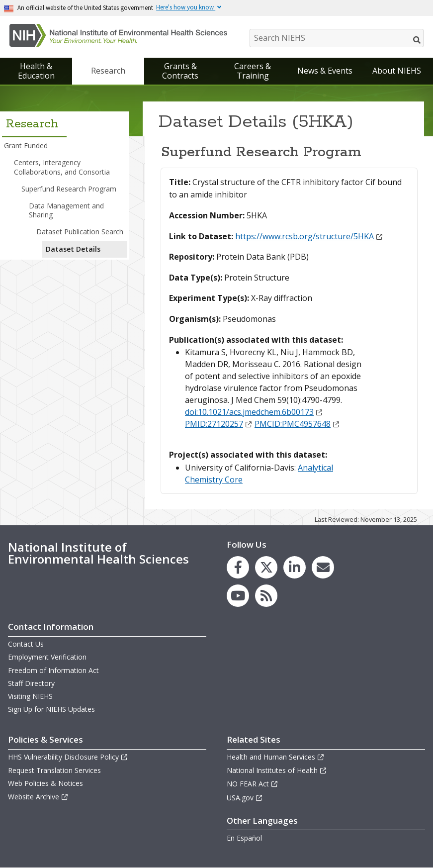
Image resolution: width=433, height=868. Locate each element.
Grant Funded (26, 145)
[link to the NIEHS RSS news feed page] (266, 596)
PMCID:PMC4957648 (297, 424)
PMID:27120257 (219, 424)
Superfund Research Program (69, 189)
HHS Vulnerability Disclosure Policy (68, 757)
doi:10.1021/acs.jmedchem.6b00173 (254, 412)
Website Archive (38, 797)
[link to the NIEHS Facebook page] (238, 567)
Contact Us (26, 644)
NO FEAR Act (253, 784)
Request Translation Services (54, 770)
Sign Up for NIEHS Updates (51, 709)
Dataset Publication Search (80, 232)
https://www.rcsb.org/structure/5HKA (309, 236)
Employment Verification (47, 657)
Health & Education (36, 71)
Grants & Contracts (180, 71)
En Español (244, 838)
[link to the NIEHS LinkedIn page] (295, 567)
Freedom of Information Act (53, 670)
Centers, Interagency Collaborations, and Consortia (62, 167)
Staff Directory (31, 683)
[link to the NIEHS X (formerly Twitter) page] (266, 567)
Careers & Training (253, 71)
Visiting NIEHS (30, 696)
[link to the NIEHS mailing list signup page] (323, 567)
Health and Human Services (276, 757)
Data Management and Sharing (66, 210)
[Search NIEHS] (337, 38)
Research (108, 71)
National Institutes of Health (277, 770)
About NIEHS (397, 71)
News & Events (325, 71)
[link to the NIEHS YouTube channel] (238, 596)
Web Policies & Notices (45, 783)
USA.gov (245, 798)
